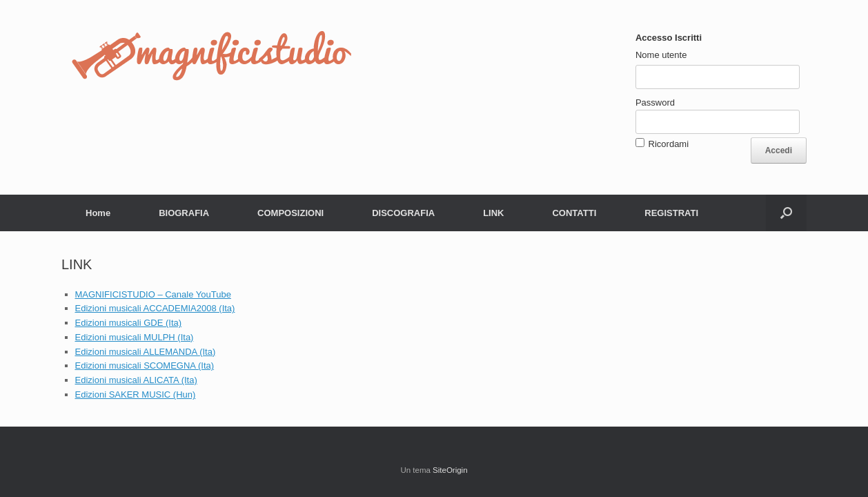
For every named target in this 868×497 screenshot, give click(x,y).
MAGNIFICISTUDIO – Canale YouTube (153, 294)
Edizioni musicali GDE (121, 323)
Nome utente (661, 55)
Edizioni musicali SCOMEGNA (137, 366)
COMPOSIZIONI (290, 213)
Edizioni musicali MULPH (127, 337)
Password (655, 103)
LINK (493, 213)
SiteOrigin (450, 470)
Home (98, 213)
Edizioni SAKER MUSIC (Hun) (136, 394)
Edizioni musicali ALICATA (128, 380)
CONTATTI (574, 213)
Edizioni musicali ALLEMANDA (138, 352)
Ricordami (669, 144)
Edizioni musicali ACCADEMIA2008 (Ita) (155, 308)
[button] (786, 213)
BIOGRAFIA (184, 213)
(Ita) (174, 323)
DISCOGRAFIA (403, 213)
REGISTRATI (671, 213)
